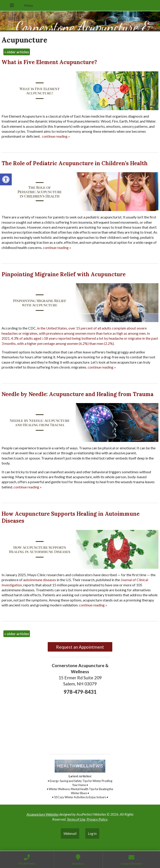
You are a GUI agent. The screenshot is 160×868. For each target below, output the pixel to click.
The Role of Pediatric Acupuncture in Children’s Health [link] (75, 163)
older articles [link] (17, 52)
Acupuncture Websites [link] (43, 814)
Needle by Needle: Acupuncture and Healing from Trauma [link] (78, 394)
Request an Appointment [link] (80, 647)
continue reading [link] (56, 136)
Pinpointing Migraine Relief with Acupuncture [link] (64, 274)
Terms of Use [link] (76, 819)
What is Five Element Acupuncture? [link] (49, 62)
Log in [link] (92, 833)
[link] (6, 179)
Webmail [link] (70, 833)
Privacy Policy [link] (97, 819)
